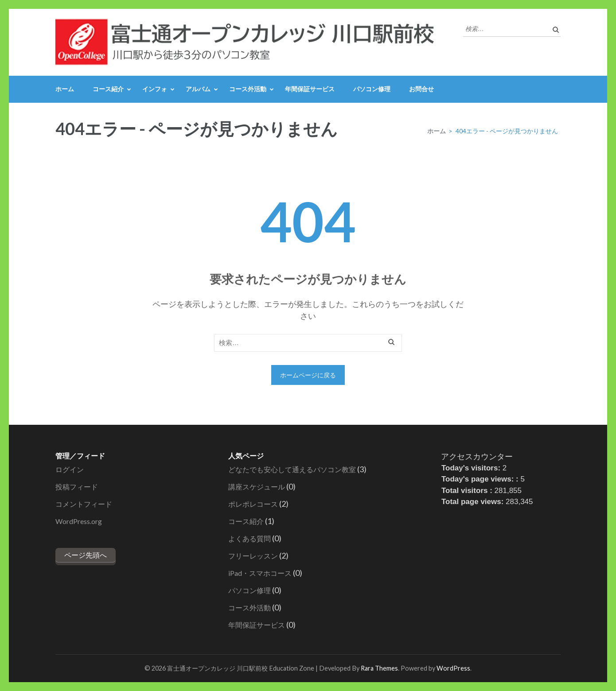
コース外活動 (248, 89)
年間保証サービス (310, 89)
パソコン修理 (372, 89)
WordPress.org (79, 521)
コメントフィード (84, 504)
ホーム (65, 89)
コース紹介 (108, 89)
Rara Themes (379, 668)
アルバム (198, 89)
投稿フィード (77, 487)
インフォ (155, 89)
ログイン (70, 469)
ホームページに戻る (308, 375)
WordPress (453, 668)
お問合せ (421, 89)
